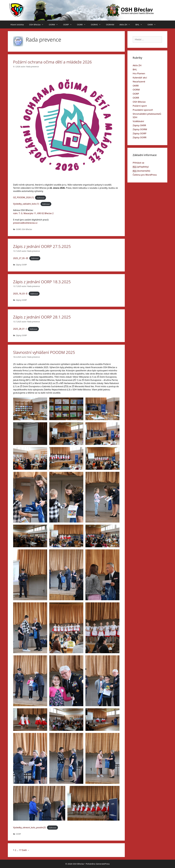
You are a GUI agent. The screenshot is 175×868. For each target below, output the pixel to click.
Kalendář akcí (140, 78)
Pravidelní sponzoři (143, 110)
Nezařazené (139, 82)
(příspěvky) (141, 167)
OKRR (153, 24)
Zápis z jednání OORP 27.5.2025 (42, 246)
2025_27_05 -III (21, 258)
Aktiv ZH (126, 24)
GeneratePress (103, 864)
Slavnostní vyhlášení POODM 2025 (44, 352)
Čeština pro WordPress (145, 175)
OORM (55, 24)
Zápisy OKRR (139, 125)
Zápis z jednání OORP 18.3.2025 (42, 282)
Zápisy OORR (140, 137)
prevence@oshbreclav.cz (25, 223)
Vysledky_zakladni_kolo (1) (26, 204)
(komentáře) (141, 171)
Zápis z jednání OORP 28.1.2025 (42, 317)
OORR (83, 24)
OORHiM (110, 24)
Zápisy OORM (140, 129)
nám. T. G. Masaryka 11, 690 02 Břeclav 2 (33, 213)
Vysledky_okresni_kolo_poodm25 (29, 827)
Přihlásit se (139, 163)
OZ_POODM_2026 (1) (24, 197)
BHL (140, 24)
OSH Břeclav (38, 24)
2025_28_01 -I (20, 329)
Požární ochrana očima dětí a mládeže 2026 (52, 62)
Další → (26, 850)
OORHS (97, 24)
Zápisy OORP (21, 265)
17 (20, 850)
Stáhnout (41, 198)
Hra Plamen (139, 73)
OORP (69, 24)
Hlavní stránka (17, 24)
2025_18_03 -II (20, 294)
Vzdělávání (138, 121)
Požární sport (140, 106)
